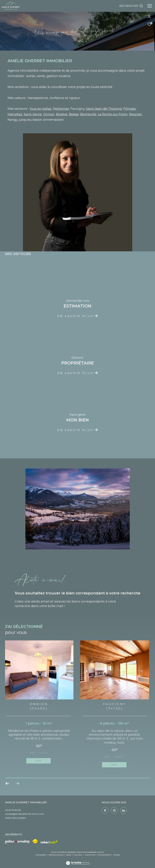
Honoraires (41, 855)
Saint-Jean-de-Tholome (104, 109)
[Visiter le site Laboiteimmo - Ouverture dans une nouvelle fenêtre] (78, 861)
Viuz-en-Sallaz (41, 109)
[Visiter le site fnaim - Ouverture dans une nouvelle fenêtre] (35, 841)
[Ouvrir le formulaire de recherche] (131, 6)
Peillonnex (61, 109)
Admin (69, 855)
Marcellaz (15, 114)
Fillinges (130, 109)
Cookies (116, 855)
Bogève (62, 114)
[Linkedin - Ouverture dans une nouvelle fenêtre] (124, 811)
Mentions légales (56, 855)
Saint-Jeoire (33, 114)
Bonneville (88, 114)
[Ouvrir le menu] (150, 6)
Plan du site (90, 855)
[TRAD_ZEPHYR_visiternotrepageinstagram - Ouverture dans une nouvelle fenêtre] (114, 811)
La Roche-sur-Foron (113, 114)
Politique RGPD (104, 855)
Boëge (74, 114)
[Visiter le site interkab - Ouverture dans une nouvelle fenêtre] (49, 842)
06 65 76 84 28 (13, 810)
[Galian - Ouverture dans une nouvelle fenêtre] (17, 842)
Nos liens (78, 855)
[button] (17, 784)
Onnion (49, 114)
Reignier (135, 114)
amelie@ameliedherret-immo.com (24, 814)
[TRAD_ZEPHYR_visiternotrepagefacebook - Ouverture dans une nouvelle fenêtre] (105, 811)
